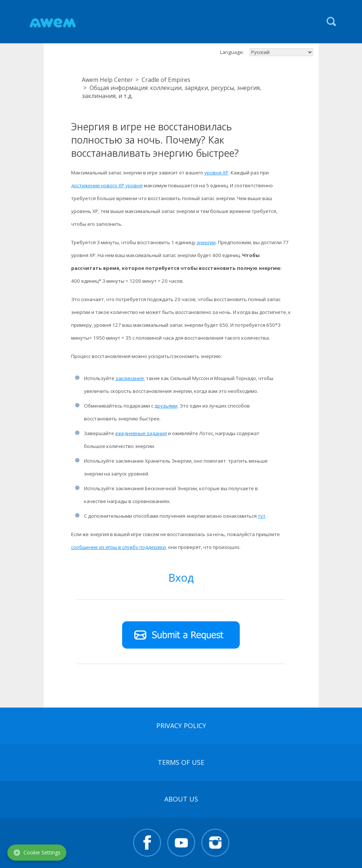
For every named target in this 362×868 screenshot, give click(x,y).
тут (262, 516)
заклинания (130, 378)
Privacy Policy (181, 726)
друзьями (166, 406)
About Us (181, 799)
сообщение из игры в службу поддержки (118, 547)
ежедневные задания (141, 433)
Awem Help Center (107, 80)
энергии (206, 242)
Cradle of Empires (166, 80)
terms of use (181, 762)
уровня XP (216, 173)
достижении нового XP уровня (107, 185)
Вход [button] (181, 577)
